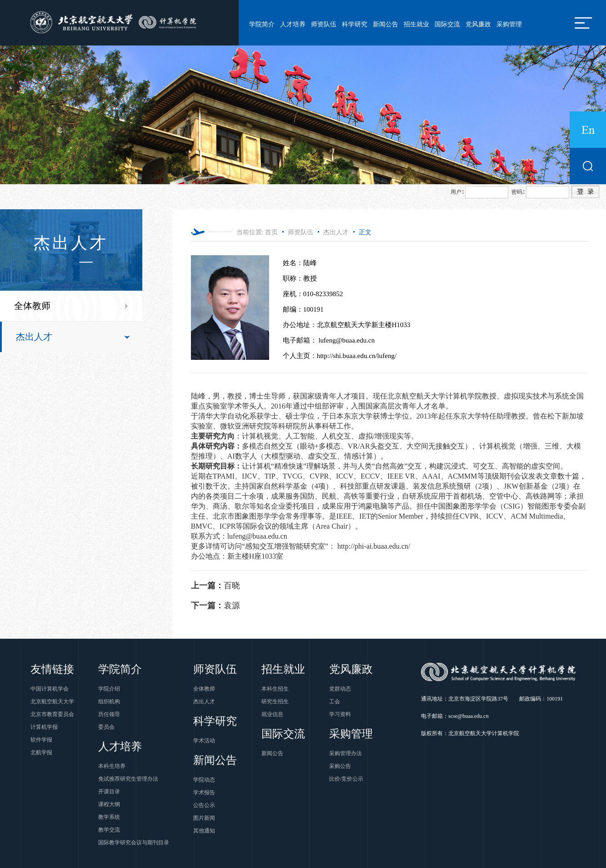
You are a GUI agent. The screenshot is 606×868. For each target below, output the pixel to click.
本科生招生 (275, 689)
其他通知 (204, 831)
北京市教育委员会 (52, 714)
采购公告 (340, 766)
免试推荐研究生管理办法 (128, 779)
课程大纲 (109, 804)
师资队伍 (324, 24)
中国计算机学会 (50, 689)
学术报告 (204, 792)
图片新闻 (204, 818)
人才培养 (293, 24)
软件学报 (41, 740)
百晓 (215, 585)
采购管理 (509, 24)
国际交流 (447, 24)
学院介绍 (109, 689)
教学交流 (109, 830)
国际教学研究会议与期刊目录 (134, 843)
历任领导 (109, 714)
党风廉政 (478, 24)
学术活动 (204, 741)
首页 (271, 232)
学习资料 (340, 714)
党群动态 (340, 689)
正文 (365, 232)
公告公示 (204, 805)
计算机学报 (44, 727)
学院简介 (262, 24)
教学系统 (109, 817)
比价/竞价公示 (346, 779)
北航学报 (41, 752)
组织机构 (109, 701)
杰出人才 (34, 337)
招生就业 (416, 24)
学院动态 (204, 780)
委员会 (106, 727)
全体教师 (32, 306)
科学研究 (355, 24)
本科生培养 (112, 766)
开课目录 (109, 792)
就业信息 (272, 714)
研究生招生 (275, 701)
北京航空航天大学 (52, 701)
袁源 (215, 606)
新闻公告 (386, 24)
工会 (335, 701)
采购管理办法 (346, 753)
